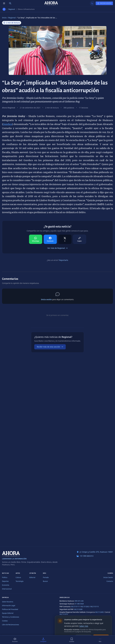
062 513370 (64, 614)
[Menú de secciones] (4, 3)
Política (5, 577)
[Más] (100, 640)
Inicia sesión (46, 299)
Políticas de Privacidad (10, 609)
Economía (6, 585)
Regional (12, 9)
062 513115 (95, 607)
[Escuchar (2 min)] (15, 640)
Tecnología (20, 581)
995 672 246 (79, 601)
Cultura (18, 577)
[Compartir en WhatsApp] (36, 239)
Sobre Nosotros (8, 602)
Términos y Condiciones (11, 617)
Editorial (32, 577)
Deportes (5, 581)
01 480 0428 (79, 604)
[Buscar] (10, 3)
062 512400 (99, 612)
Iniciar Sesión (108, 577)
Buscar (45, 581)
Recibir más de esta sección (50, 347)
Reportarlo (64, 260)
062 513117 (75, 607)
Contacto (110, 581)
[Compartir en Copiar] (80, 239)
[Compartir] (43, 640)
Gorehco (7, 124)
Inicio (4, 18)
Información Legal (9, 606)
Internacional (7, 589)
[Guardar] (72, 640)
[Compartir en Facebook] (50, 239)
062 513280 (78, 609)
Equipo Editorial (8, 613)
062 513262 (85, 607)
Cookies (5, 621)
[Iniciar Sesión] (104, 3)
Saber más (84, 626)
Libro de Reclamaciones (11, 625)
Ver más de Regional (57, 248)
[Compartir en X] (65, 239)
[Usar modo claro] (92, 3)
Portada (46, 577)
